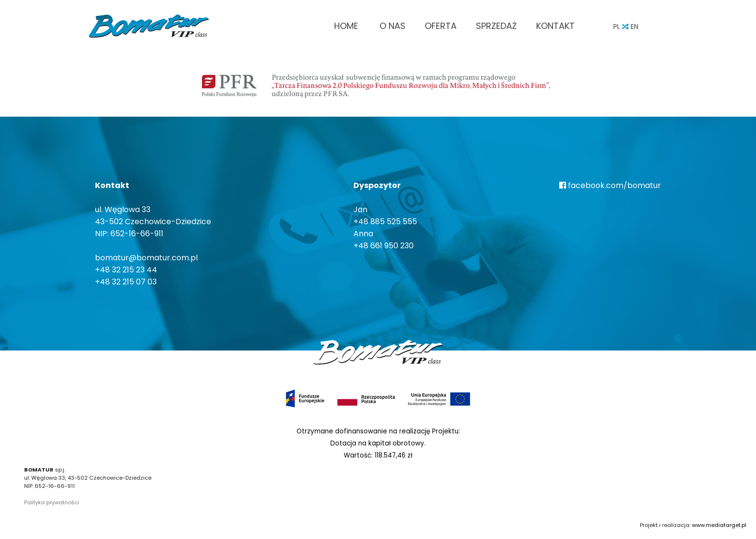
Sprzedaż (496, 26)
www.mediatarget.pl (719, 525)
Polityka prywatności (52, 502)
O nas (392, 26)
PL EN (626, 27)
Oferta (441, 26)
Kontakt (555, 26)
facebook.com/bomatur (610, 185)
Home (346, 26)
